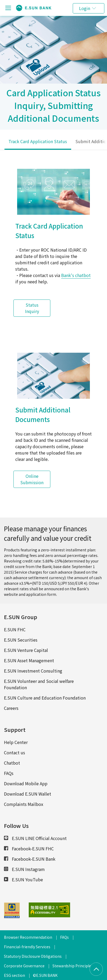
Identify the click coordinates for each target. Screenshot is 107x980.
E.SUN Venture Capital (26, 650)
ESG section (14, 975)
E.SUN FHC (15, 629)
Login (85, 8)
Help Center (16, 742)
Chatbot (12, 763)
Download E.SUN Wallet (28, 794)
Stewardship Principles (73, 966)
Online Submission (32, 479)
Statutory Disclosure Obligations (33, 956)
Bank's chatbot (76, 275)
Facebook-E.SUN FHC (29, 849)
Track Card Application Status (38, 141)
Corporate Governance (24, 966)
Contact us (14, 752)
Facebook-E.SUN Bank (30, 859)
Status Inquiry (32, 308)
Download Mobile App (26, 783)
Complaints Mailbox (24, 804)
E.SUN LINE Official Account (35, 838)
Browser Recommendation (28, 937)
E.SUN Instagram (24, 869)
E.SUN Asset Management (29, 660)
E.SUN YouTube (23, 879)
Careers (11, 708)
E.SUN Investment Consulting (33, 671)
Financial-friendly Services (27, 947)
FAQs (9, 773)
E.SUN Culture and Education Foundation (45, 698)
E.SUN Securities (21, 640)
